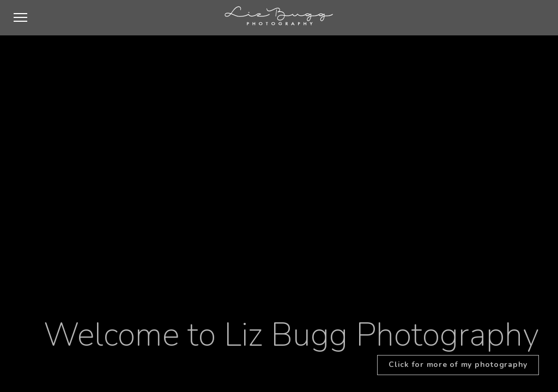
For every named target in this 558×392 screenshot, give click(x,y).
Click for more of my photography (458, 365)
